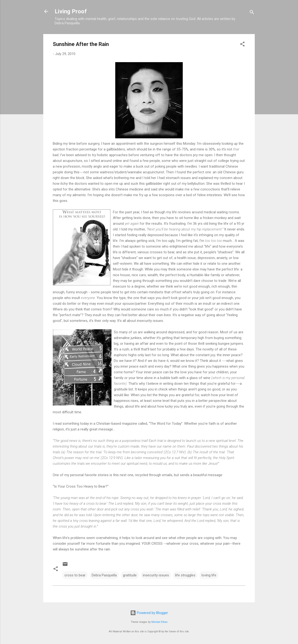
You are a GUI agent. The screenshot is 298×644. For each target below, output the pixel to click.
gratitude (130, 575)
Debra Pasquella (104, 575)
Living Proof (71, 11)
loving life (209, 575)
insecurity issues (156, 575)
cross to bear (75, 575)
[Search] (252, 13)
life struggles (185, 575)
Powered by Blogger (149, 613)
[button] (242, 45)
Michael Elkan (159, 622)
